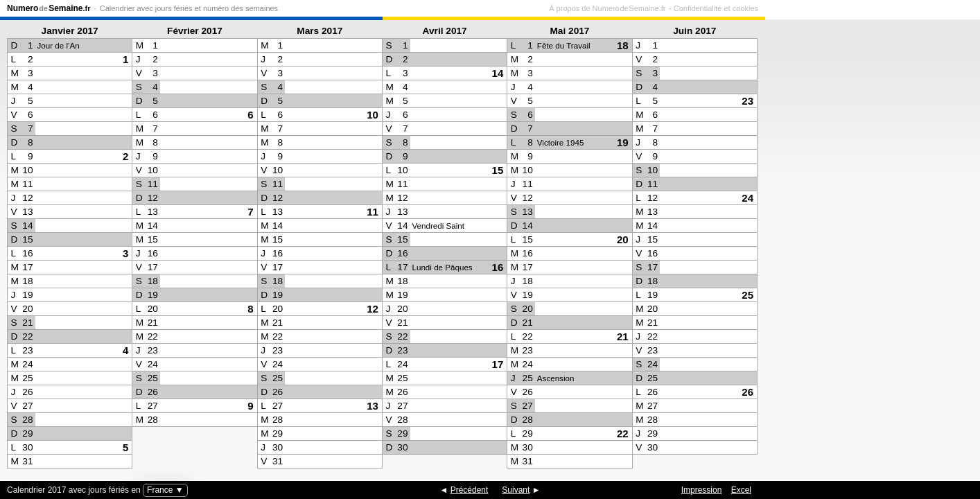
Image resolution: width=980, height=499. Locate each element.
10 (373, 115)
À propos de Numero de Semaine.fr (822, 8)
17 (498, 364)
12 (373, 309)
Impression (702, 490)
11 (373, 212)
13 (373, 406)
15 (498, 170)
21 (623, 336)
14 (498, 73)
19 (623, 142)
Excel (741, 490)
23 (747, 101)
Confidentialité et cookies (931, 8)
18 (623, 45)
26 (747, 392)
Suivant (516, 490)
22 (623, 434)
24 (747, 198)
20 (623, 239)
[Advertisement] (869, 247)
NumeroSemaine (49, 8)
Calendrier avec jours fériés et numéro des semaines (189, 8)
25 (747, 295)
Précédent (470, 490)
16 (498, 267)
